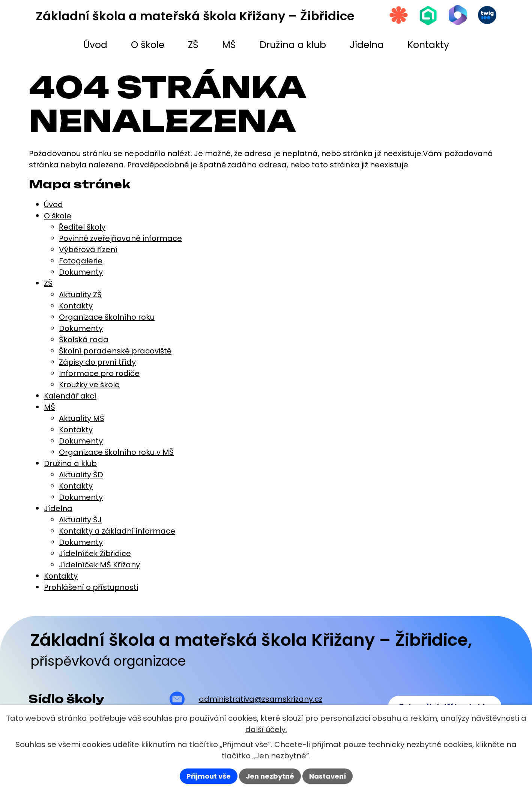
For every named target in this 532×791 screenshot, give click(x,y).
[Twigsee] (487, 15)
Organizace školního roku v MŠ (116, 452)
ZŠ (48, 283)
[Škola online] (427, 16)
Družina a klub (70, 463)
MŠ (50, 407)
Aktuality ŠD (81, 475)
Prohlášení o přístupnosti (91, 587)
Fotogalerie (81, 261)
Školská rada (84, 340)
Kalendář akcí (70, 396)
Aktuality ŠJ (80, 520)
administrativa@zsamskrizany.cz (261, 699)
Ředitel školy (82, 227)
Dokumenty (81, 272)
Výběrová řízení (88, 250)
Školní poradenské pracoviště (115, 351)
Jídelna (58, 508)
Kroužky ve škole (89, 385)
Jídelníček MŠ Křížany (99, 565)
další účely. (266, 729)
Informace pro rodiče (99, 373)
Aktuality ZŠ (80, 295)
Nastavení (328, 776)
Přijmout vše (209, 776)
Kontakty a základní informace (117, 531)
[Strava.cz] (397, 15)
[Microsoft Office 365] (457, 15)
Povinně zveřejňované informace (120, 238)
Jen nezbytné (270, 776)
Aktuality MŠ (82, 418)
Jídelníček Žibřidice (95, 553)
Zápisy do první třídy (97, 362)
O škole (58, 216)
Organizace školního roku (107, 317)
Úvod (53, 205)
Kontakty (76, 306)
